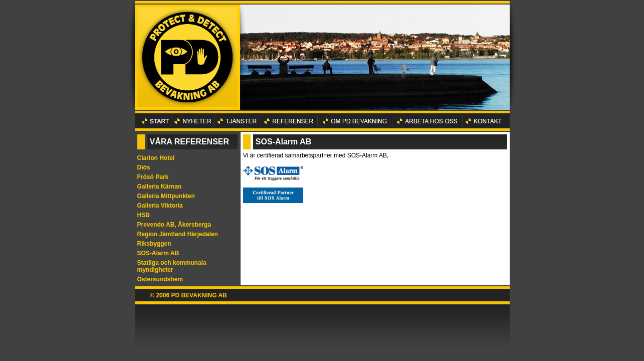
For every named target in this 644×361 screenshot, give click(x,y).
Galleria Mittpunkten (166, 196)
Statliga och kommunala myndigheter (172, 266)
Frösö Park (153, 177)
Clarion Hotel (156, 158)
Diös (144, 167)
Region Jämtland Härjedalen (178, 234)
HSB (144, 215)
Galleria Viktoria (160, 206)
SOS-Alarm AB (158, 253)
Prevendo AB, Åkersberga (174, 225)
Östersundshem (160, 279)
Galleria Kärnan (160, 187)
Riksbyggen (154, 244)
